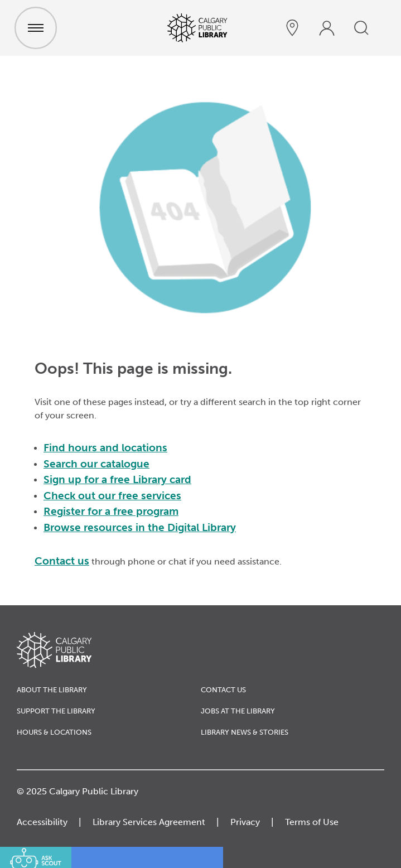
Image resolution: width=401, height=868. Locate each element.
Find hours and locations (105, 448)
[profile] (327, 28)
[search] (361, 28)
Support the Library (56, 711)
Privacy (245, 822)
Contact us (62, 561)
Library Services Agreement (149, 822)
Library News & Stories (245, 732)
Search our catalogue (96, 464)
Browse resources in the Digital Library (140, 527)
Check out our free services (112, 496)
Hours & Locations (54, 732)
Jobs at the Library (238, 711)
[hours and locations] (292, 28)
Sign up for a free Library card (117, 479)
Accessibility (42, 822)
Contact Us (223, 690)
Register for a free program (111, 511)
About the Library (52, 690)
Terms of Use (312, 822)
